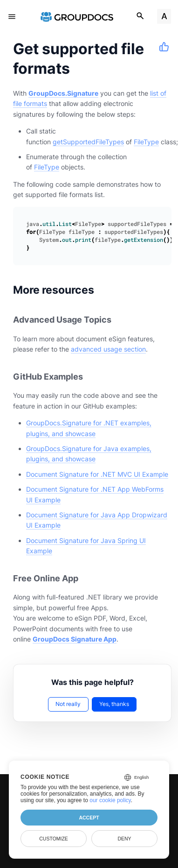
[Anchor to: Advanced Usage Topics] (122, 320)
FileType (146, 142)
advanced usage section (108, 349)
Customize (54, 839)
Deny (124, 839)
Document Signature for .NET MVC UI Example (97, 474)
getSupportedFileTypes (88, 142)
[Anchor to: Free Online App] (89, 578)
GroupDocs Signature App (75, 639)
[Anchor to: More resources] (106, 289)
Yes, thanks (114, 704)
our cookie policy (110, 800)
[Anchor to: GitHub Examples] (93, 377)
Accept (89, 818)
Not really (68, 704)
